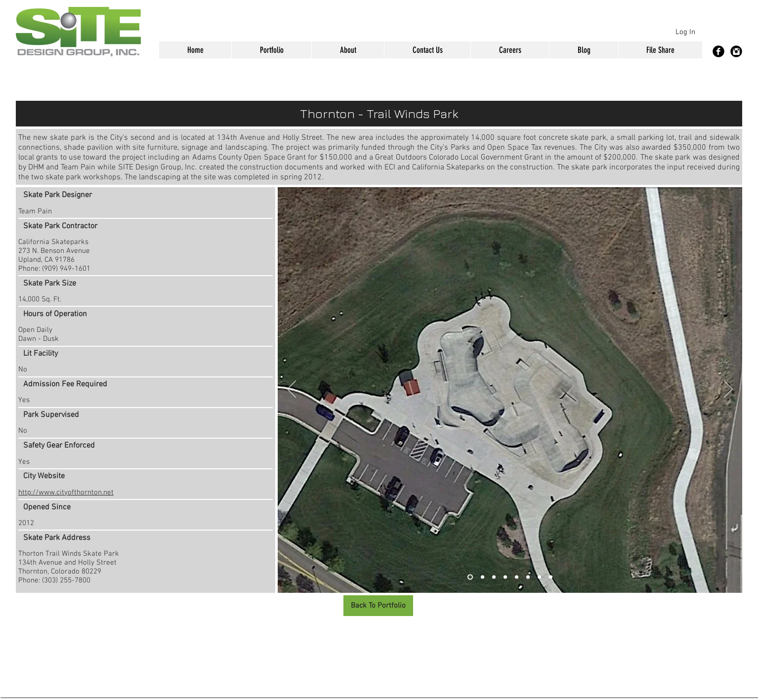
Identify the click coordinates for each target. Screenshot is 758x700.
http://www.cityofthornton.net (66, 493)
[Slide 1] (470, 577)
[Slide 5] (517, 577)
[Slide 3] (494, 577)
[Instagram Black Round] (736, 51)
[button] (271, 50)
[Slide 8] (551, 577)
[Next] (728, 390)
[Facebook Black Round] (718, 51)
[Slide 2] (483, 577)
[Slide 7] (539, 577)
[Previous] (292, 390)
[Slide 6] (528, 577)
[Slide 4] (505, 577)
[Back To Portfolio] (378, 606)
